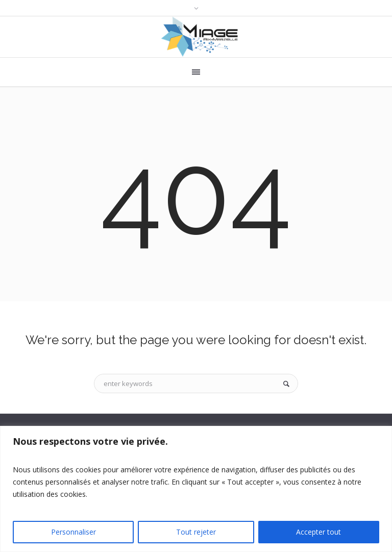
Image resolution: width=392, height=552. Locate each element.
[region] (196, 489)
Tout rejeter (196, 532)
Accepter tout (318, 532)
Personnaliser (73, 532)
